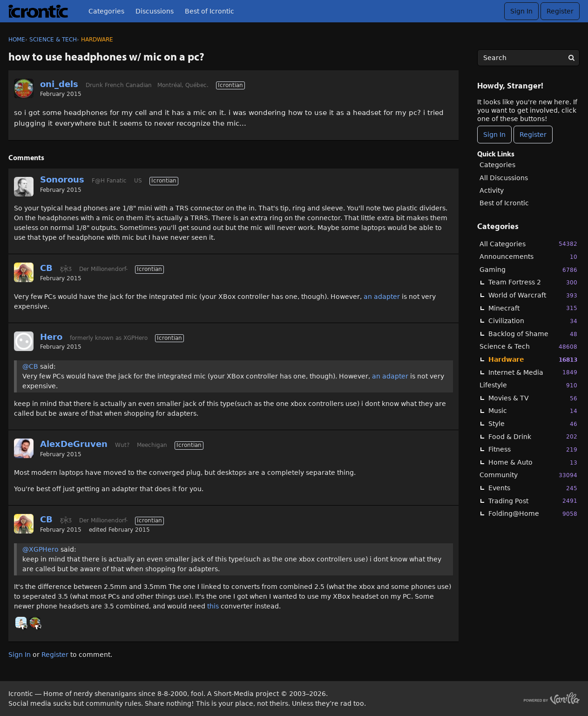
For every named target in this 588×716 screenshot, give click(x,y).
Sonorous (62, 179)
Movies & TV (533, 398)
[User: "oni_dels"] (24, 88)
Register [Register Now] (533, 135)
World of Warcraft (533, 295)
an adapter (382, 297)
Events (533, 488)
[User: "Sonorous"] (24, 187)
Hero (51, 337)
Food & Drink (533, 436)
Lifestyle (528, 385)
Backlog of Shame (533, 334)
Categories (106, 11)
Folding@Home (533, 514)
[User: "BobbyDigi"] (21, 622)
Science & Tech (528, 347)
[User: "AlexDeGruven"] (24, 448)
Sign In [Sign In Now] (494, 135)
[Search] (571, 58)
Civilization (533, 321)
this (214, 606)
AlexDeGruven (74, 444)
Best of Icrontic (210, 11)
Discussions (155, 11)
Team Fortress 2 (533, 282)
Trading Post (533, 501)
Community (528, 475)
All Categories (528, 244)
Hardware (533, 360)
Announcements (528, 257)
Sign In (521, 11)
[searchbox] (528, 58)
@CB (30, 366)
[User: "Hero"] (24, 341)
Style (533, 424)
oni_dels (59, 84)
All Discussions (504, 178)
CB (46, 268)
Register (560, 11)
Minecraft (533, 308)
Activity (492, 190)
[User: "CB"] (24, 272)
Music (533, 411)
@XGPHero (41, 549)
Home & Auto (533, 463)
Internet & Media (533, 372)
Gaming (528, 270)
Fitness (533, 449)
